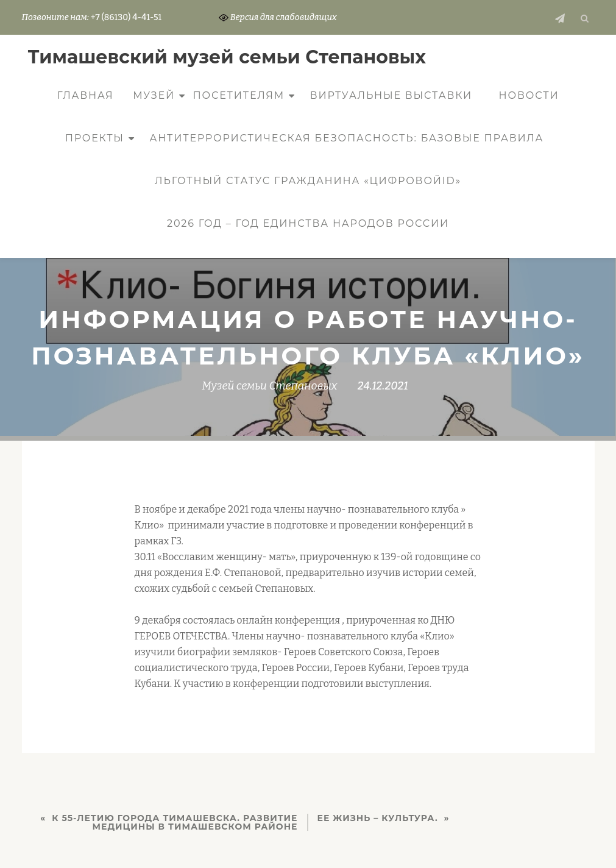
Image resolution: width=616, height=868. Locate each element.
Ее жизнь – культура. (378, 818)
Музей (154, 95)
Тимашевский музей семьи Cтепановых (227, 57)
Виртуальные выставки (391, 95)
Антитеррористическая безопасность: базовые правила (346, 138)
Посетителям (239, 95)
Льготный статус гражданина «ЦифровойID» (308, 181)
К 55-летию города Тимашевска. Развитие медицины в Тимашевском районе (175, 822)
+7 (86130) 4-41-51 (126, 17)
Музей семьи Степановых (269, 386)
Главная (86, 95)
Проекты (95, 138)
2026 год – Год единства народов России (308, 223)
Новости (529, 95)
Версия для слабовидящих (278, 17)
